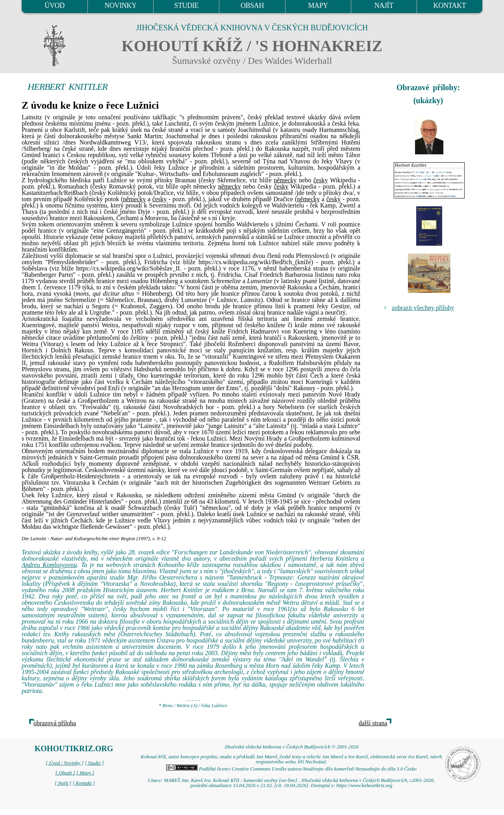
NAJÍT (384, 6)
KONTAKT (450, 6)
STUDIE (187, 6)
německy (285, 180)
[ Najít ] (63, 783)
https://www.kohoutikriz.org (364, 785)
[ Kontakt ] (84, 783)
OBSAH (252, 6)
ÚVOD (54, 6)
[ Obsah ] (65, 773)
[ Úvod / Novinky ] (65, 763)
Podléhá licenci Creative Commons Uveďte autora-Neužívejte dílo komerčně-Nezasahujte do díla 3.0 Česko (291, 769)
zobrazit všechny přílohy (423, 308)
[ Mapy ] (85, 773)
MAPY (318, 6)
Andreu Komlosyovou (49, 565)
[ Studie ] (94, 763)
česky (321, 180)
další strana (373, 723)
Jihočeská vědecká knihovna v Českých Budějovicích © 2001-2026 (291, 747)
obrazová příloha (55, 723)
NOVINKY (121, 6)
